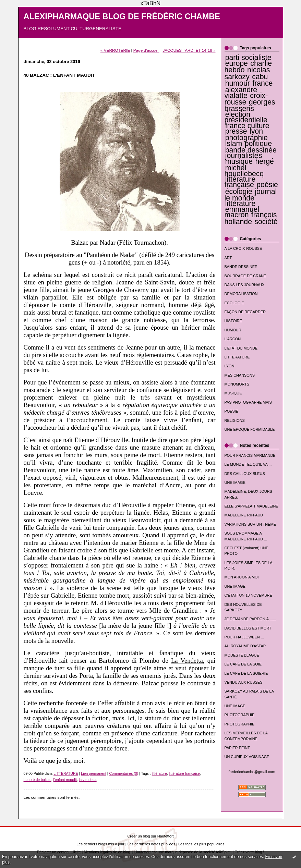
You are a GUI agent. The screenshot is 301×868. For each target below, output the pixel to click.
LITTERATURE (237, 357)
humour (238, 83)
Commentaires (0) (124, 773)
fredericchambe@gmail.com (252, 772)
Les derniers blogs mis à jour (100, 844)
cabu (260, 77)
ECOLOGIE (234, 303)
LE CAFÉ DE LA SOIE (243, 664)
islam (234, 144)
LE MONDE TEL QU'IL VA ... (248, 464)
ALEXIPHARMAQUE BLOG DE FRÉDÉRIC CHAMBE (122, 16)
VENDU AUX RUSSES (244, 682)
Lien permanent (94, 773)
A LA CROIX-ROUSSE (243, 248)
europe (237, 63)
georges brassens (250, 105)
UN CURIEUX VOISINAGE (247, 757)
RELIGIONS (235, 420)
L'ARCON (233, 339)
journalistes (244, 156)
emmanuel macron (242, 212)
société (266, 222)
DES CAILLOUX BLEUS (245, 474)
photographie (246, 138)
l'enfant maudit (65, 780)
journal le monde (251, 195)
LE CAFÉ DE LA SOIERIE (246, 673)
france (262, 83)
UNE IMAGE (235, 482)
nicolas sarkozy (247, 73)
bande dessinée (251, 150)
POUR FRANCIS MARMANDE (250, 455)
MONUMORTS (237, 384)
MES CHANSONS (240, 375)
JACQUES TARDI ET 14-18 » (189, 50)
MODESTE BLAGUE (242, 655)
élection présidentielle (246, 117)
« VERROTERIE (115, 50)
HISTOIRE (233, 321)
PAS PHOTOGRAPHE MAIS (248, 402)
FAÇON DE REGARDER (245, 312)
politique (258, 144)
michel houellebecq (244, 171)
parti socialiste (248, 58)
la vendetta (88, 780)
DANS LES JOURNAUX (245, 285)
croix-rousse (246, 99)
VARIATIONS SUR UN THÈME (250, 524)
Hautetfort (166, 836)
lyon (256, 131)
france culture (247, 126)
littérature (240, 204)
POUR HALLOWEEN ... (244, 637)
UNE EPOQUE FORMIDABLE (250, 429)
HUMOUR (233, 330)
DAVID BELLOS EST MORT (248, 628)
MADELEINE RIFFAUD (244, 515)
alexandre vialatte (241, 93)
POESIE (232, 411)
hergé (265, 161)
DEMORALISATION (241, 294)
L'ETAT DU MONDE (241, 348)
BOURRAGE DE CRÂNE (245, 276)
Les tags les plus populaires (201, 844)
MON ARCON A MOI (242, 577)
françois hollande (251, 218)
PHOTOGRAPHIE (240, 715)
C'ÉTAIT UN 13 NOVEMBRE (248, 595)
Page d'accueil (146, 50)
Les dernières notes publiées (151, 844)
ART (228, 258)
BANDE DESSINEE (241, 267)
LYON (230, 366)
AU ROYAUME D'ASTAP (245, 646)
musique (239, 161)
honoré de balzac (38, 780)
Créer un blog (139, 836)
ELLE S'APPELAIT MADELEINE (251, 506)
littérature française (240, 182)
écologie (239, 192)
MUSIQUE (233, 393)
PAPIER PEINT (237, 748)
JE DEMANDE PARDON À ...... (250, 619)
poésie (267, 185)
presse (236, 131)
